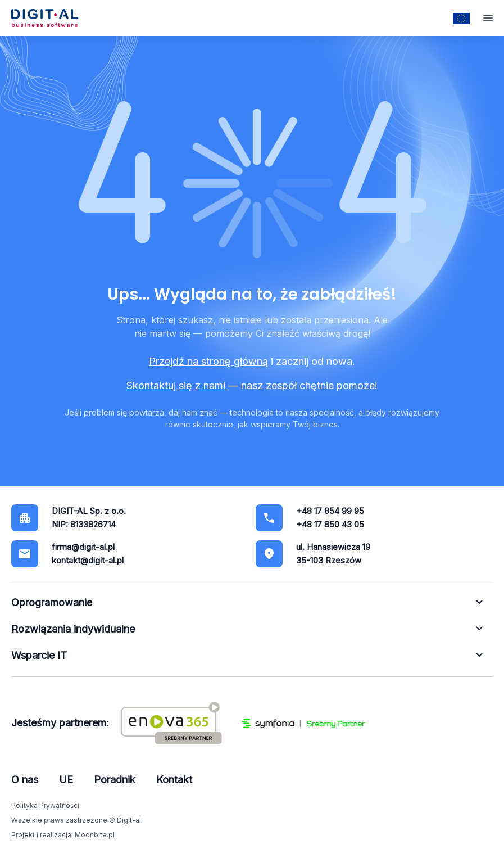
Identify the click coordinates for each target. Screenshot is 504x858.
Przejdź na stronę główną (208, 361)
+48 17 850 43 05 (330, 524)
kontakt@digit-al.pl (88, 560)
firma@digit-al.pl (83, 547)
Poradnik (115, 780)
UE (66, 780)
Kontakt (174, 780)
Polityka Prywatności (45, 805)
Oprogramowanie (52, 602)
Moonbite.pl (95, 835)
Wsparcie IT (39, 655)
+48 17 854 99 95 (330, 511)
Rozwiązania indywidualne (73, 629)
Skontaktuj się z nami (177, 385)
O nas (25, 780)
